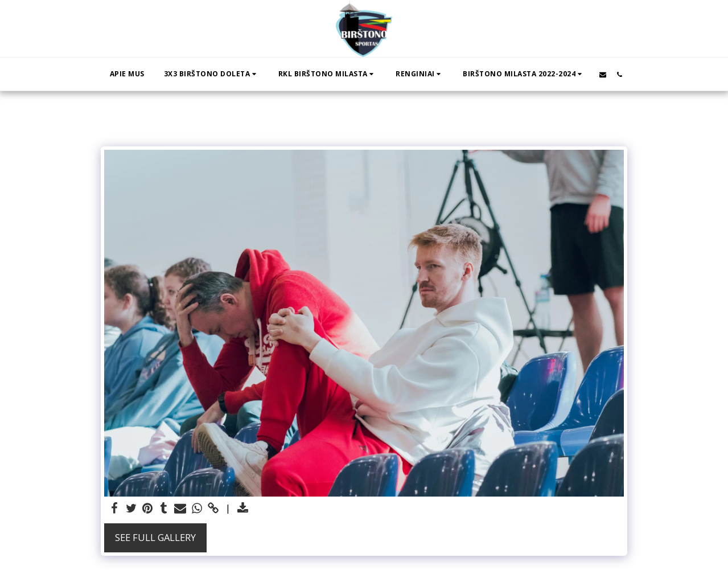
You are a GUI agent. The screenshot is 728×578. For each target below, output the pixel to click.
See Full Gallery (155, 537)
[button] (211, 74)
